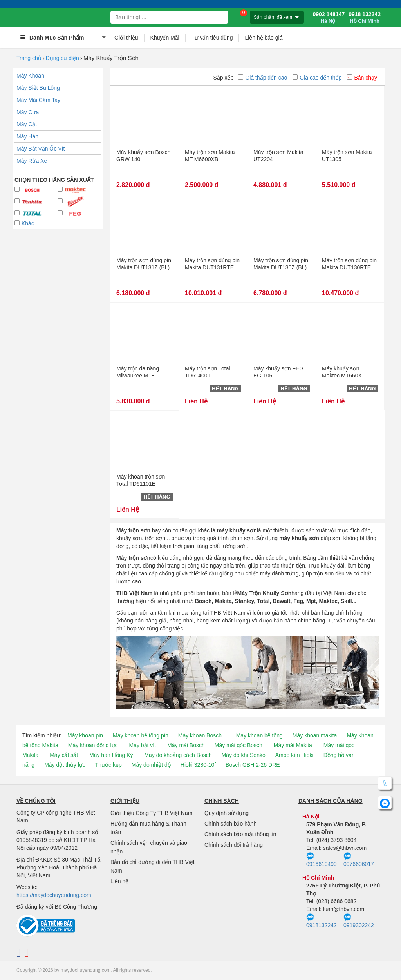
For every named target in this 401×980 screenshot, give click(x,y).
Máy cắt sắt (64, 755)
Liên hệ (119, 881)
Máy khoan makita (315, 735)
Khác (24, 223)
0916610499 (322, 860)
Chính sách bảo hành (230, 824)
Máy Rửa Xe (32, 161)
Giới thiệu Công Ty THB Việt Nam (151, 813)
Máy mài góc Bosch (238, 745)
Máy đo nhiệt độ (151, 765)
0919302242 (359, 921)
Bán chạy (362, 78)
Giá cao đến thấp (317, 78)
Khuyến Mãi (165, 38)
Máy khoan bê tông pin (141, 735)
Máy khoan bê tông (259, 735)
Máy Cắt (27, 124)
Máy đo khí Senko (244, 755)
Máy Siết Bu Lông (38, 88)
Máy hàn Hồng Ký (111, 755)
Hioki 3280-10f (198, 765)
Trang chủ (29, 58)
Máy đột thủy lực (65, 765)
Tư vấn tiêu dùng (212, 38)
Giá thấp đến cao (263, 78)
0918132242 (322, 921)
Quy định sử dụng (227, 813)
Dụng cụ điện (62, 58)
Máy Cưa (28, 112)
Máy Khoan (30, 76)
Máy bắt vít (142, 745)
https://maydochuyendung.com (54, 895)
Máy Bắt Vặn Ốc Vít (41, 149)
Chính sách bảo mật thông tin (240, 834)
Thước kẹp (108, 765)
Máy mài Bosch (186, 745)
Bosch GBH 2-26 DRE (253, 765)
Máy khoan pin (85, 735)
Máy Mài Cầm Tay (38, 100)
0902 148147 (329, 18)
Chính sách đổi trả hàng (234, 845)
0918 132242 (365, 18)
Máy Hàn (27, 136)
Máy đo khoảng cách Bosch (178, 755)
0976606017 (359, 860)
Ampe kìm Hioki (294, 755)
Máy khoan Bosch (200, 735)
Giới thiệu (126, 38)
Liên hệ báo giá (264, 38)
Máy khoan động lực (93, 745)
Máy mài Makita (293, 745)
